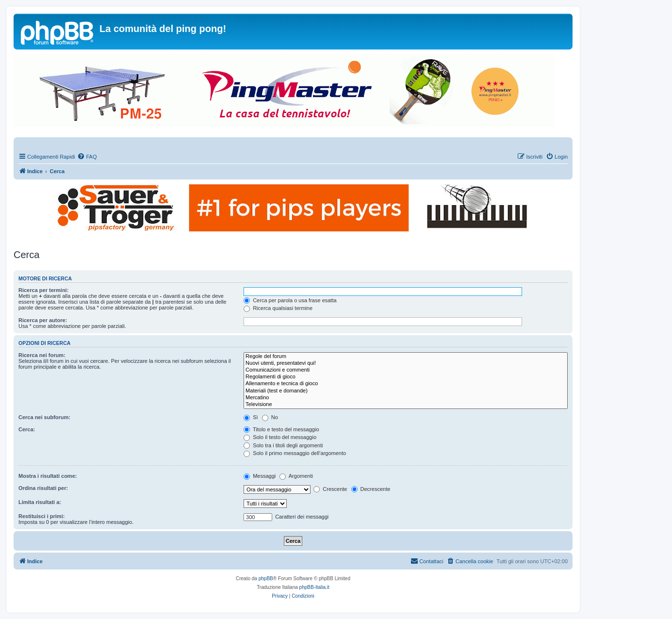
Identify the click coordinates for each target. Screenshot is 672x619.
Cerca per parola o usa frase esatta (290, 300)
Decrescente (371, 489)
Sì (251, 417)
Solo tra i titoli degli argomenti (283, 445)
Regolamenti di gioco (406, 377)
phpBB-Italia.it (314, 587)
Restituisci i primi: (41, 516)
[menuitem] (87, 157)
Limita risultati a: (40, 502)
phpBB (266, 578)
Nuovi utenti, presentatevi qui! (406, 363)
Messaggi (260, 476)
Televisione (406, 405)
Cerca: (27, 429)
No (270, 417)
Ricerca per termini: (43, 290)
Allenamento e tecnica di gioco (406, 384)
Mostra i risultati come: (48, 476)
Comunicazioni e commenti (406, 370)
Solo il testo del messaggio (280, 437)
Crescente (330, 489)
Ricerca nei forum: (42, 355)
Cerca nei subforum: (44, 417)
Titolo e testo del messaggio (281, 429)
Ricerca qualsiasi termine (278, 308)
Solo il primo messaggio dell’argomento (295, 453)
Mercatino (406, 398)
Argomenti (296, 476)
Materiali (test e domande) (406, 391)
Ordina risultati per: (43, 488)
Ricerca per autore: (43, 320)
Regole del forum (406, 357)
